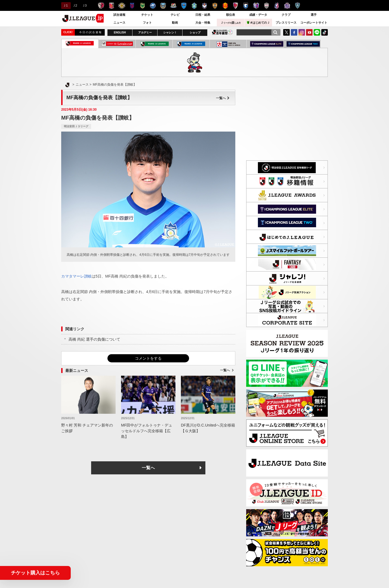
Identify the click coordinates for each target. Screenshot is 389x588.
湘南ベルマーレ (194, 6)
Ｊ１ (65, 5)
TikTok (325, 32)
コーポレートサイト (314, 23)
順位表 (231, 15)
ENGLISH (120, 32)
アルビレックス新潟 (204, 6)
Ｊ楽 (230, 23)
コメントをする (148, 358)
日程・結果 (203, 15)
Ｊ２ (75, 5)
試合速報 (119, 15)
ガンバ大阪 (246, 6)
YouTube (309, 32)
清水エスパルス (215, 6)
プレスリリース (286, 23)
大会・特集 (203, 23)
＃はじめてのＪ (258, 22)
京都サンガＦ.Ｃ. (235, 6)
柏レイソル (122, 6)
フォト (147, 23)
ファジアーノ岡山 (277, 6)
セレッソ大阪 (256, 6)
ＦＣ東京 (132, 6)
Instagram (302, 32)
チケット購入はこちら (35, 573)
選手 (314, 15)
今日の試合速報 (91, 32)
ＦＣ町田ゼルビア (153, 6)
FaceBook (294, 32)
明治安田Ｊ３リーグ (76, 126)
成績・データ (258, 15)
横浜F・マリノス (173, 6)
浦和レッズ (111, 6)
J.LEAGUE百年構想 (222, 32)
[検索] (275, 32)
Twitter (286, 32)
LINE (317, 32)
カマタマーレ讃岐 (76, 276)
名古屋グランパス (225, 6)
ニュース (119, 23)
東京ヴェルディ (142, 6)
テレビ (175, 15)
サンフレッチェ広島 (287, 6)
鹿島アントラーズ (101, 6)
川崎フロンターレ (163, 6)
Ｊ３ (84, 5)
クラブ (286, 15)
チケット (147, 15)
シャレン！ (170, 32)
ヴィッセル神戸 (266, 6)
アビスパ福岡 (297, 6)
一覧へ (223, 98)
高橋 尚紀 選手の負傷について (94, 339)
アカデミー (145, 32)
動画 (175, 23)
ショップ (195, 32)
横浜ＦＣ (184, 6)
